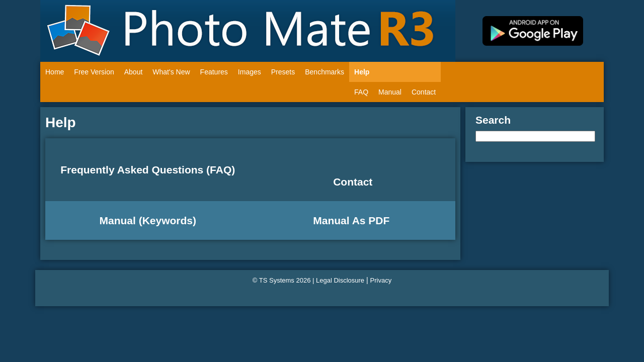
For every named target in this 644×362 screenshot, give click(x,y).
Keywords (168, 220)
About (134, 72)
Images (250, 72)
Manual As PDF (353, 220)
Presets (283, 72)
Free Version (94, 72)
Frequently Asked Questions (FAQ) (148, 170)
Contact (424, 92)
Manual (390, 92)
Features (214, 72)
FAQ (361, 92)
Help (362, 72)
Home (55, 72)
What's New (171, 72)
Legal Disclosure (340, 280)
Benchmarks (325, 72)
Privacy (381, 280)
